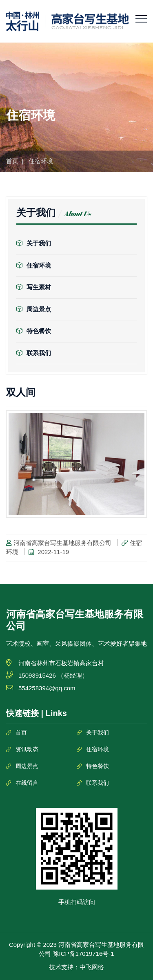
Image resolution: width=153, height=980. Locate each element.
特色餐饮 (34, 331)
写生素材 (34, 287)
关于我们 (34, 243)
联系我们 (34, 353)
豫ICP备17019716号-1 (84, 954)
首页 (12, 161)
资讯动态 (27, 749)
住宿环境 (34, 265)
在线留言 (27, 783)
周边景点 (34, 309)
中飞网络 (92, 967)
